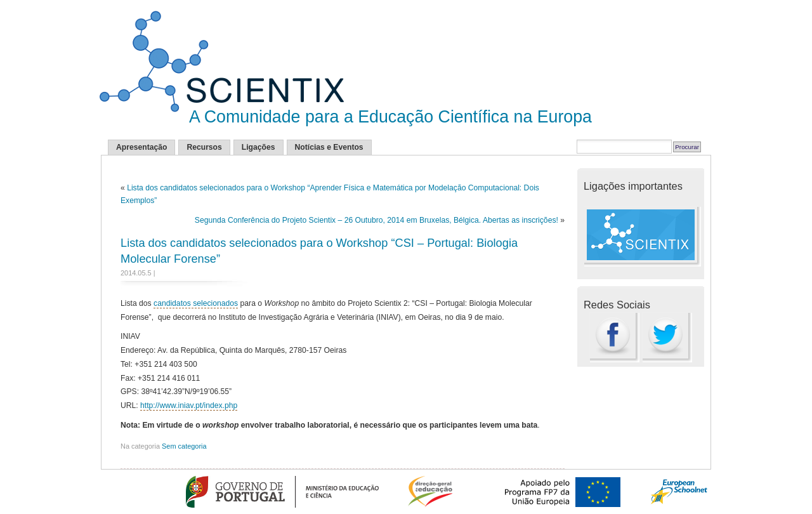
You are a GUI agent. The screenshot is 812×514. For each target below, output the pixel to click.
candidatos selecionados (196, 303)
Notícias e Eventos (329, 147)
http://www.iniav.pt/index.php (189, 405)
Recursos (204, 147)
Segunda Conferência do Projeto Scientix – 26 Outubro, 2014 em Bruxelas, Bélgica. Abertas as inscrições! (377, 220)
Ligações (259, 147)
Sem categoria (184, 446)
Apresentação (141, 147)
